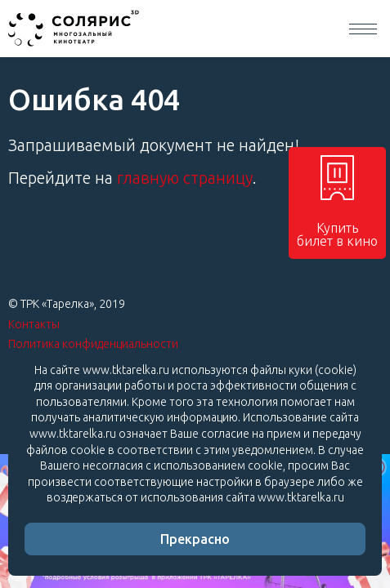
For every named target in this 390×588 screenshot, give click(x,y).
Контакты (34, 324)
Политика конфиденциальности (93, 344)
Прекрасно (195, 539)
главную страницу (185, 178)
